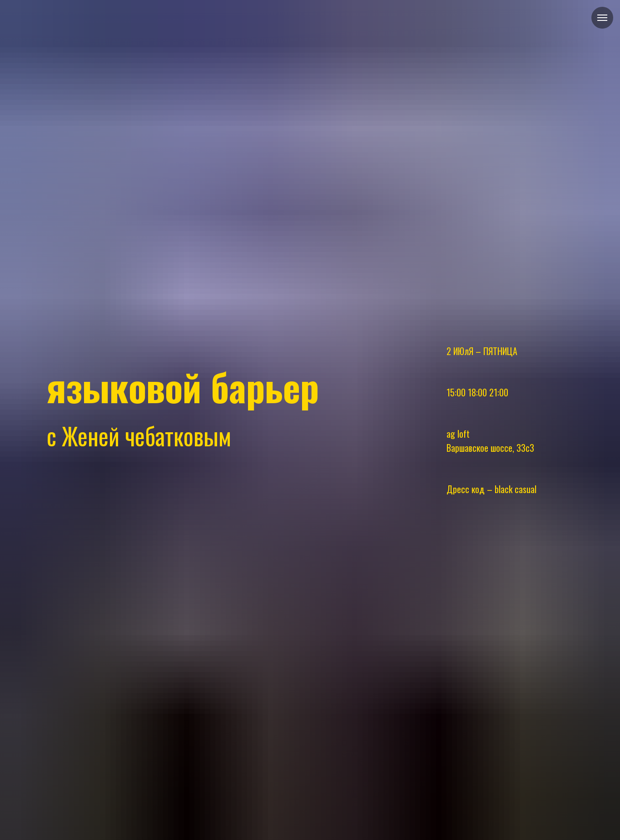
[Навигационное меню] (602, 18)
